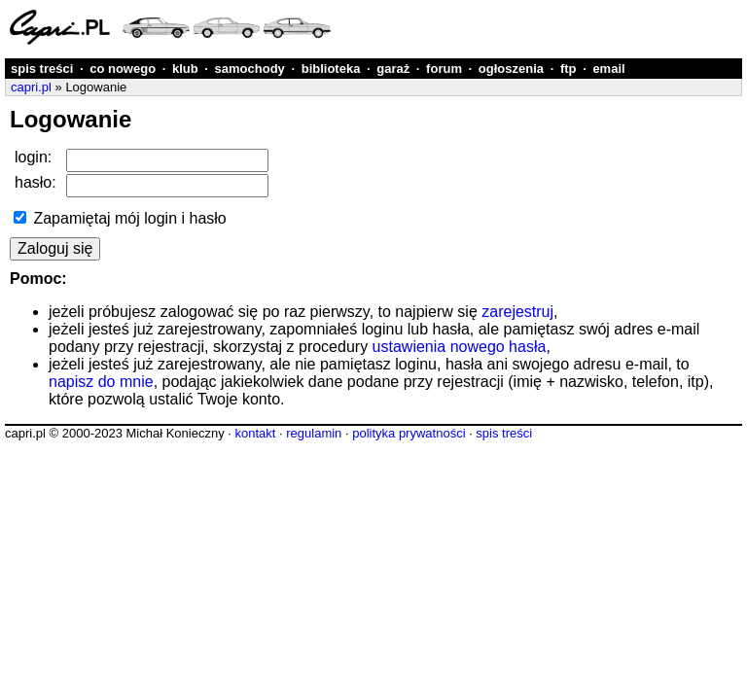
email (608, 69)
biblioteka (331, 69)
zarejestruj (517, 312)
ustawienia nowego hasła (460, 347)
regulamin (314, 433)
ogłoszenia (511, 69)
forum (444, 69)
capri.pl (31, 87)
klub (185, 69)
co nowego (123, 69)
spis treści (42, 69)
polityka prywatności (409, 433)
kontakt (255, 433)
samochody (250, 69)
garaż (393, 69)
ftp (569, 69)
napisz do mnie (101, 382)
